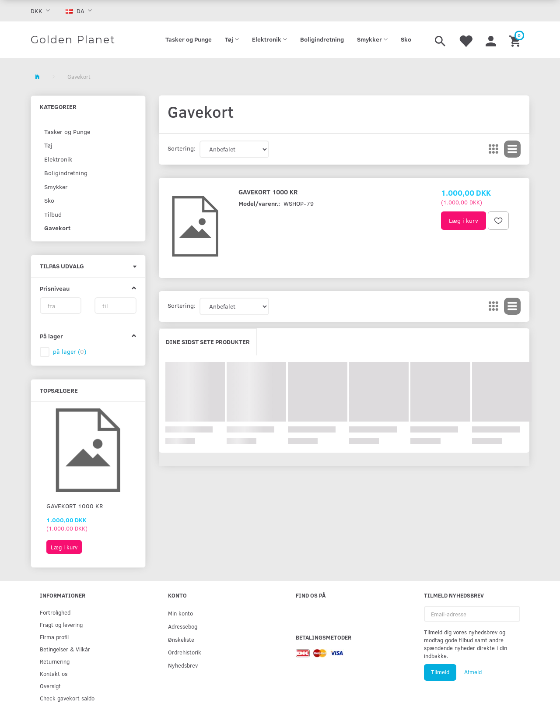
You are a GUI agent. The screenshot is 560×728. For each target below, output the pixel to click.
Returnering (55, 661)
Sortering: (182, 148)
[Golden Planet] (73, 40)
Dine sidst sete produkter (208, 342)
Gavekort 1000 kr (75, 506)
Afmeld (473, 672)
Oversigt (50, 686)
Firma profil (54, 637)
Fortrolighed (55, 612)
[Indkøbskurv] (516, 40)
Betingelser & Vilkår (65, 649)
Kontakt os (54, 673)
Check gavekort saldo (67, 698)
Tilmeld (440, 672)
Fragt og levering (61, 624)
